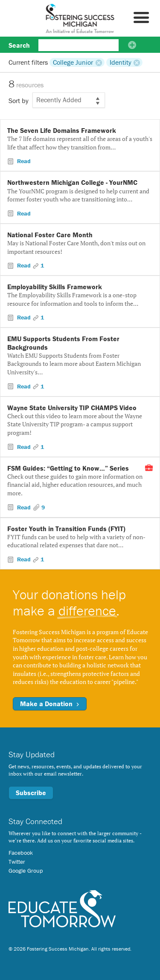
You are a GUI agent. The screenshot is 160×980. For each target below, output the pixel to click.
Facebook (21, 853)
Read (23, 161)
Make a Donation (50, 704)
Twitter (17, 862)
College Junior (73, 62)
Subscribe (31, 793)
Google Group (26, 871)
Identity (121, 62)
